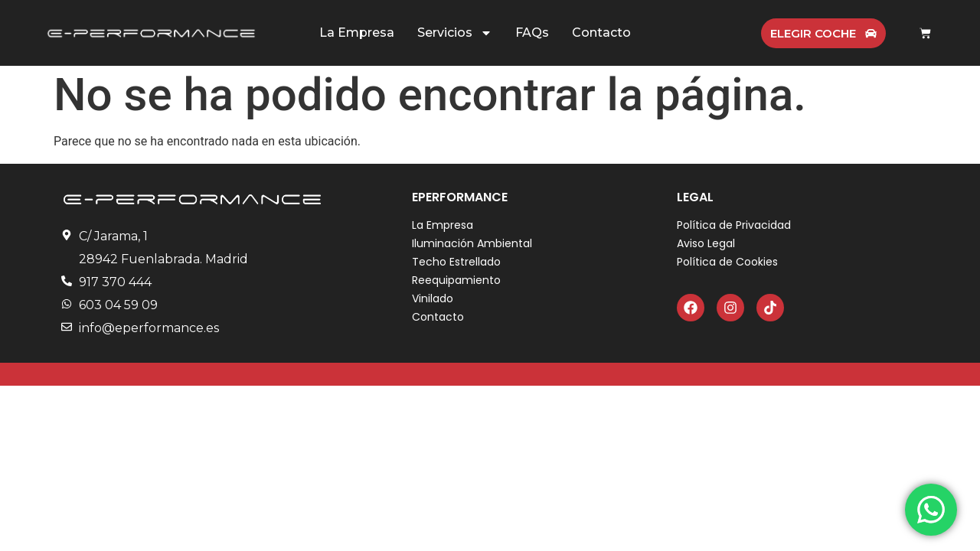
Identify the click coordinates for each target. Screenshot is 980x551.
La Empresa (357, 33)
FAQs (532, 33)
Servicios (455, 33)
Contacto (601, 33)
